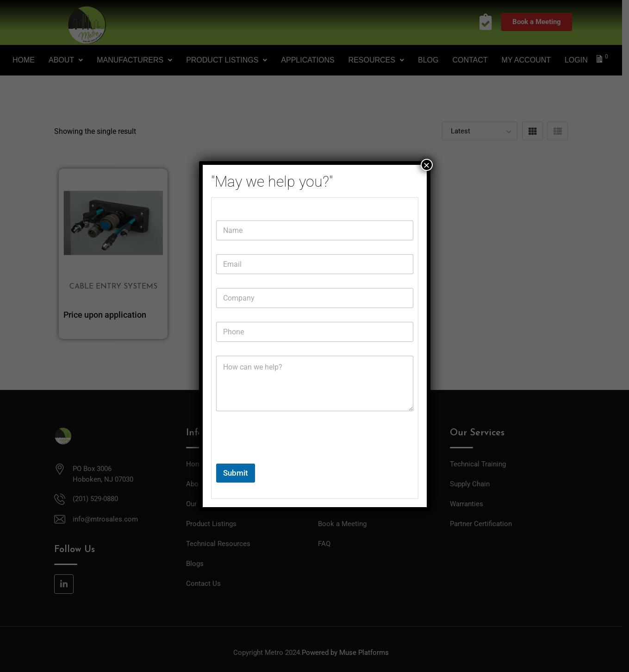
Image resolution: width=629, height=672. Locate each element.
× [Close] (426, 165)
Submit (236, 473)
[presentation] (286, 458)
